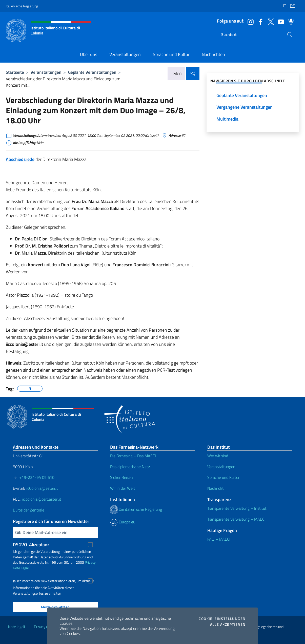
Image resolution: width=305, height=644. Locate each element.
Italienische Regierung (22, 6)
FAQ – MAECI (219, 539)
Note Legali (21, 568)
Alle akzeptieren (228, 624)
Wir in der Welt (123, 488)
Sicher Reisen (121, 477)
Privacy (90, 562)
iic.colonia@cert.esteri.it (41, 499)
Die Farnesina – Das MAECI (133, 456)
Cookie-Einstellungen (222, 619)
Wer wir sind (218, 456)
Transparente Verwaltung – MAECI (236, 519)
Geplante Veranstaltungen (92, 72)
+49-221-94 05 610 (37, 477)
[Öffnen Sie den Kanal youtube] (280, 21)
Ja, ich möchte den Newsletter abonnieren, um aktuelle (53, 581)
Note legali (16, 627)
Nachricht (216, 488)
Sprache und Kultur (223, 477)
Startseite (15, 72)
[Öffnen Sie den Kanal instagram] (249, 21)
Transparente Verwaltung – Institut (237, 508)
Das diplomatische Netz (130, 467)
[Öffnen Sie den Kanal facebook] (259, 21)
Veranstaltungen (46, 72)
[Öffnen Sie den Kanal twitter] (270, 21)
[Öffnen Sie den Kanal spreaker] (290, 21)
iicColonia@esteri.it (42, 488)
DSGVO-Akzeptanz (31, 545)
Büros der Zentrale (29, 510)
